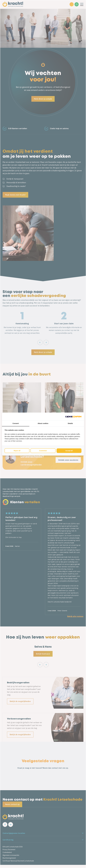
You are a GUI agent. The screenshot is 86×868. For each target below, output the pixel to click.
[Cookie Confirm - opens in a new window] (73, 417)
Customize (43, 451)
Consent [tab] (16, 423)
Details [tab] (70, 423)
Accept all (69, 451)
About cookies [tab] (43, 423)
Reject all (17, 451)
